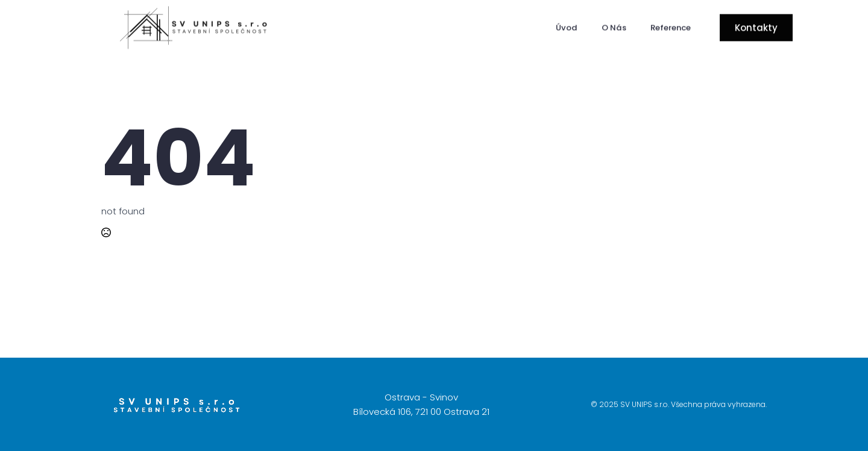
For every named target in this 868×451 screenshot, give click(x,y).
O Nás (614, 26)
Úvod (567, 26)
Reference (671, 26)
